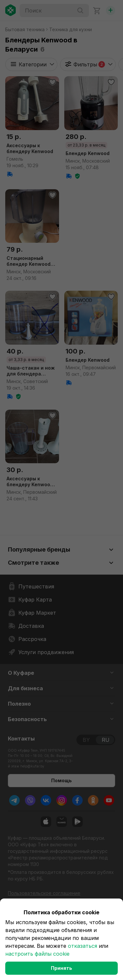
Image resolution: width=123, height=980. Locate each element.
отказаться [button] (82, 946)
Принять (61, 968)
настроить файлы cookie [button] (37, 954)
